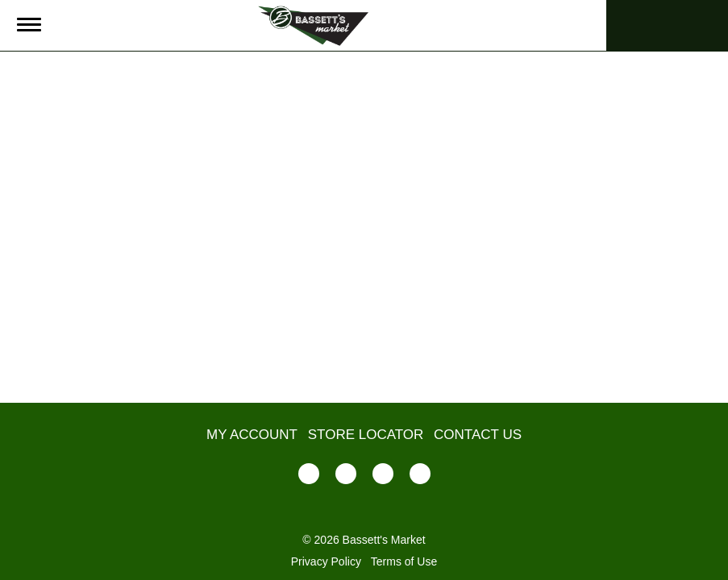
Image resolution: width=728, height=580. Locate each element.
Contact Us (478, 435)
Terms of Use (404, 561)
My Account (252, 435)
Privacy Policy (326, 561)
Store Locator (366, 435)
